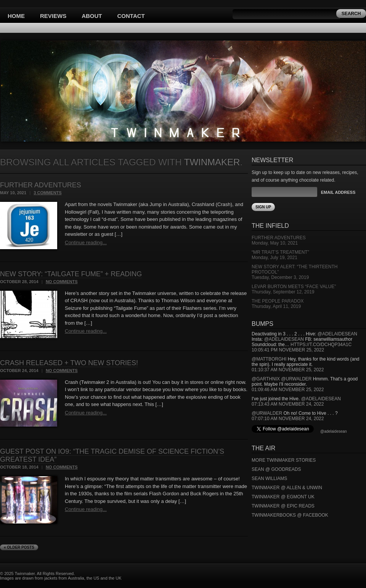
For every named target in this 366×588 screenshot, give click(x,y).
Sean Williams (269, 478)
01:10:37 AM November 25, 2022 (288, 370)
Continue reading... (86, 242)
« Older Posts (19, 547)
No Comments (62, 282)
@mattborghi (269, 359)
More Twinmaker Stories (284, 460)
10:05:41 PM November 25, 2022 (288, 350)
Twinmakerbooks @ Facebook (290, 515)
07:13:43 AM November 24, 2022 (288, 404)
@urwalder (296, 379)
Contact (131, 16)
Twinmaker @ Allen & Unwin (287, 488)
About (92, 16)
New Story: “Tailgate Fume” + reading (71, 274)
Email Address (338, 192)
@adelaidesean (337, 334)
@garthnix (266, 379)
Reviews (53, 16)
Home (16, 16)
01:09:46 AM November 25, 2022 (288, 390)
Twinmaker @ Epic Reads (283, 506)
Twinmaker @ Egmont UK (283, 497)
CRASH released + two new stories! (69, 363)
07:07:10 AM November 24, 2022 (288, 419)
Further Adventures (41, 185)
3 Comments (47, 193)
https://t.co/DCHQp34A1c (321, 345)
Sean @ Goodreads (276, 469)
